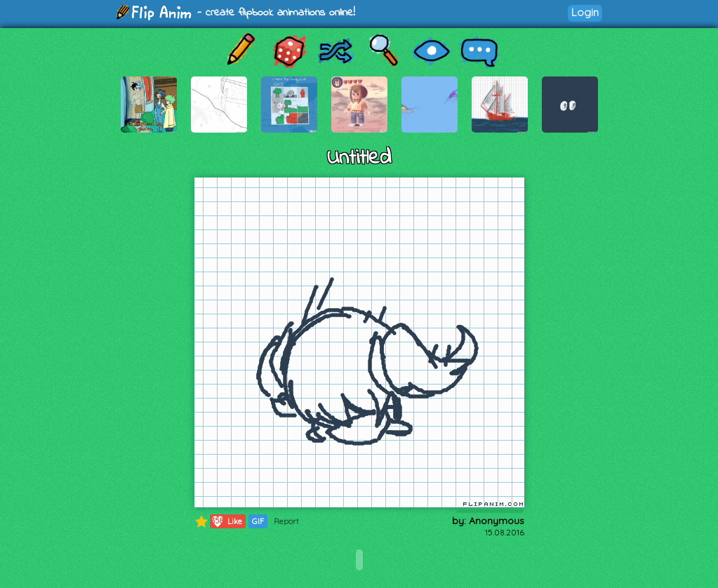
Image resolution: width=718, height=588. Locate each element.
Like (226, 521)
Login (585, 12)
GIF (258, 521)
